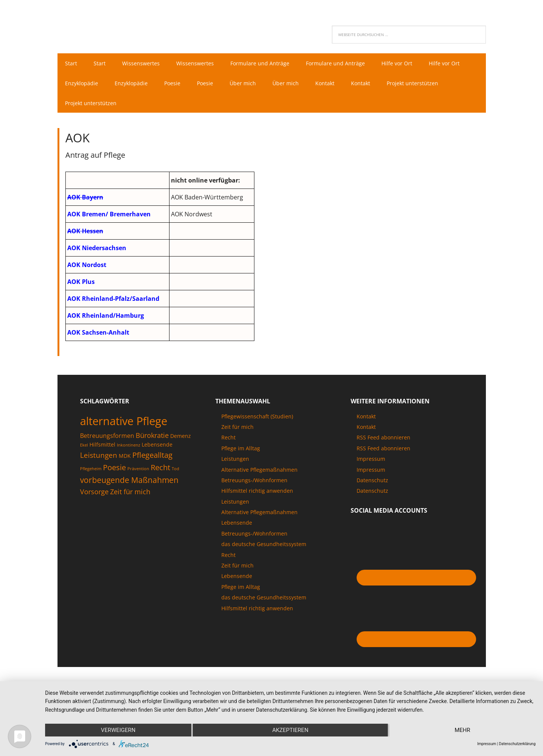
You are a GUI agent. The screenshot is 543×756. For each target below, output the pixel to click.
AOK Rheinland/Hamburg (106, 315)
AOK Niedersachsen (97, 248)
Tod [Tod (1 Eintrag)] (175, 469)
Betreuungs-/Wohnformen (254, 480)
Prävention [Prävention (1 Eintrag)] (138, 469)
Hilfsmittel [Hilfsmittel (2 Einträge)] (102, 444)
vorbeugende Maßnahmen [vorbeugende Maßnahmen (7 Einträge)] (129, 480)
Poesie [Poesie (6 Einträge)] (114, 467)
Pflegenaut (106, 25)
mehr (463, 730)
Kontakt (366, 416)
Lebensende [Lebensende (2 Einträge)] (157, 444)
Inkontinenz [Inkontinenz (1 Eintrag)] (129, 445)
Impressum (371, 459)
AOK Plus (81, 282)
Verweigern (118, 730)
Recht (228, 437)
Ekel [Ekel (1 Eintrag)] (84, 445)
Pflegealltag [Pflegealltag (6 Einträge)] (152, 455)
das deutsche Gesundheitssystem (264, 544)
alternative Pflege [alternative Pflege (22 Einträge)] (124, 421)
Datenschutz (372, 480)
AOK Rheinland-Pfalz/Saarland (113, 299)
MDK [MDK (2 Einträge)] (125, 456)
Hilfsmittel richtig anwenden (257, 491)
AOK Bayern (85, 197)
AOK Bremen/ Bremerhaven (109, 214)
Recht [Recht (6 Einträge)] (160, 467)
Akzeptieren (290, 730)
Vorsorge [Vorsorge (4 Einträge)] (94, 492)
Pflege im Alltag (241, 448)
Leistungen (235, 459)
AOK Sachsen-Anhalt (98, 332)
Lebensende (237, 523)
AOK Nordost (87, 265)
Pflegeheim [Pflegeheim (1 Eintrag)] (91, 469)
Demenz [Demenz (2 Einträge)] (181, 436)
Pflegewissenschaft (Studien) (257, 416)
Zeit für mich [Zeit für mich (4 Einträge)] (130, 492)
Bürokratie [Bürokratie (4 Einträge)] (152, 435)
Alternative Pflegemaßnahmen (259, 470)
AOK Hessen (85, 231)
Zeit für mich (237, 427)
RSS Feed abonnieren (383, 437)
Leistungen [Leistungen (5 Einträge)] (99, 455)
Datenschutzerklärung (517, 744)
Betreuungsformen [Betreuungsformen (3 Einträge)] (107, 436)
